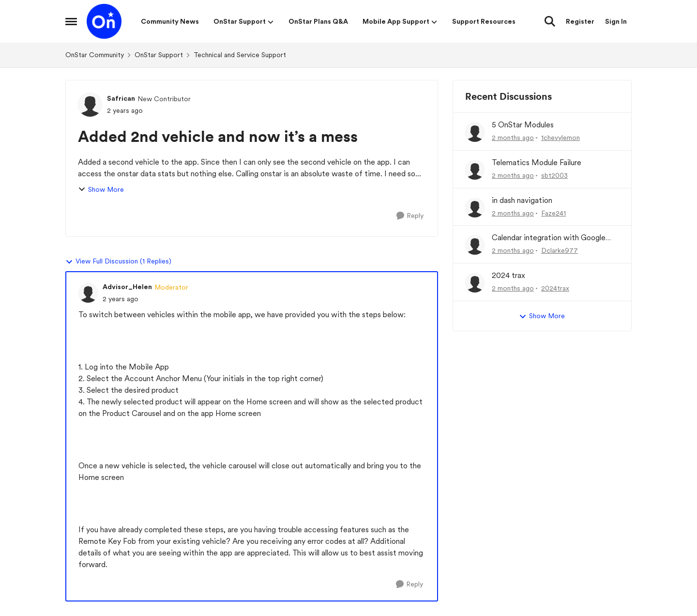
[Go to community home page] (104, 21)
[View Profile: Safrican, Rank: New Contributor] (90, 105)
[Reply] (410, 216)
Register (580, 21)
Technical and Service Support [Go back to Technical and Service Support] (240, 55)
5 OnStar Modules (523, 125)
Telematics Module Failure (537, 162)
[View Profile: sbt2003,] (475, 170)
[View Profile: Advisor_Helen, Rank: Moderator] (88, 293)
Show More (101, 190)
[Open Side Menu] (71, 21)
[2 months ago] (513, 138)
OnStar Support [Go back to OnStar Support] (159, 55)
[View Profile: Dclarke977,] (475, 245)
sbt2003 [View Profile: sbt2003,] (554, 175)
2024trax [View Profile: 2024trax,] (555, 288)
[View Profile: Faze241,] (475, 208)
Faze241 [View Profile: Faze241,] (553, 213)
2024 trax (508, 275)
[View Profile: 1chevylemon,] (475, 132)
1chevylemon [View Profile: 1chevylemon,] (561, 138)
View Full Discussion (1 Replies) (118, 262)
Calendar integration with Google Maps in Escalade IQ (549, 238)
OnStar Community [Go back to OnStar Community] (95, 55)
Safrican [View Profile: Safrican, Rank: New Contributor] (121, 98)
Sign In (616, 21)
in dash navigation (522, 200)
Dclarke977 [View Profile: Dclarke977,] (560, 250)
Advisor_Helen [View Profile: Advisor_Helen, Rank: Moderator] (127, 287)
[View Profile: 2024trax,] (475, 283)
